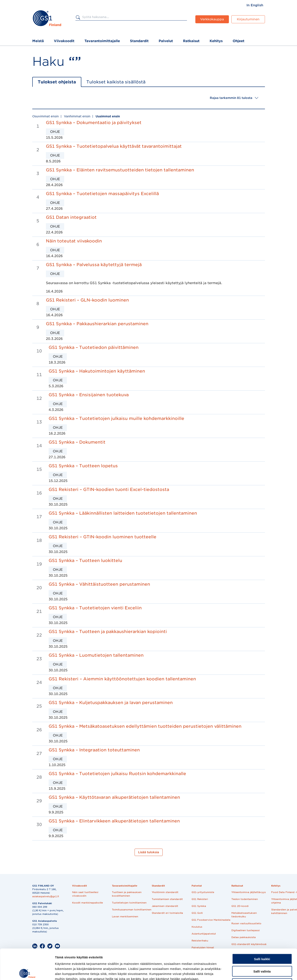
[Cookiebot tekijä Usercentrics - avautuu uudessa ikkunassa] (27, 972)
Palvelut (166, 41)
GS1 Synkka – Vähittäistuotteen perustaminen (99, 584)
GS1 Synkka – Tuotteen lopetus (83, 466)
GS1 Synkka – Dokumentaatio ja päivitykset (94, 123)
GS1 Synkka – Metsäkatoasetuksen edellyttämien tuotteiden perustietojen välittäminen (145, 726)
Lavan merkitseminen (125, 917)
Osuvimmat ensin (45, 116)
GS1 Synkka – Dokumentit (77, 442)
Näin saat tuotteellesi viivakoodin (85, 894)
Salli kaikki (262, 929)
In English (255, 5)
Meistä (38, 41)
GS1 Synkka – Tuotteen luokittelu (85, 561)
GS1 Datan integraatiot (71, 217)
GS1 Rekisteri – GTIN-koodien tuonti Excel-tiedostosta (109, 489)
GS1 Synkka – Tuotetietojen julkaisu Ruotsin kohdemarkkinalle (117, 774)
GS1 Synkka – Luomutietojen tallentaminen (96, 655)
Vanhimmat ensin (77, 116)
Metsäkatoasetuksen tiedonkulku (244, 915)
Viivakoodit (64, 41)
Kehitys (216, 41)
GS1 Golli (197, 913)
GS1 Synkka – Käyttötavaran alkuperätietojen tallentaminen (114, 797)
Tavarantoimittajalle (102, 41)
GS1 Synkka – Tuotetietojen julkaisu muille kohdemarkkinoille (116, 418)
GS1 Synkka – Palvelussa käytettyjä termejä (94, 265)
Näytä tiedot (224, 972)
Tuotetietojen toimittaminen (129, 903)
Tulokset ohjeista (57, 82)
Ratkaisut (191, 41)
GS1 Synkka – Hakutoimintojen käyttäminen (97, 371)
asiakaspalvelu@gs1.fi (46, 896)
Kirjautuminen (248, 19)
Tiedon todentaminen (245, 899)
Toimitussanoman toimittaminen (132, 910)
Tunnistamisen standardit (167, 899)
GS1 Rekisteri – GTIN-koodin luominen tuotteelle (102, 537)
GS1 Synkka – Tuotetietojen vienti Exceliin (95, 608)
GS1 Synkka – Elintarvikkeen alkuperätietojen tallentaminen (114, 821)
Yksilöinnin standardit (165, 892)
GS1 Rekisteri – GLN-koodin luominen (87, 300)
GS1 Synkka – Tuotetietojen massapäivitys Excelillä (102, 194)
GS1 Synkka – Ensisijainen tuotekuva (89, 395)
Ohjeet (239, 41)
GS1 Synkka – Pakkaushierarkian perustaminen (97, 324)
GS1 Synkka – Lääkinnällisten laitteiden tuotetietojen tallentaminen (123, 513)
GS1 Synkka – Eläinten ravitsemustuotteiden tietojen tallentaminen (120, 170)
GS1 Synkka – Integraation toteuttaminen (94, 750)
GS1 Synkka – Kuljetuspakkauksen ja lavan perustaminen (111, 703)
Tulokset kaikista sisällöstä (116, 82)
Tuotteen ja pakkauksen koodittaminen (127, 894)
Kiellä (262, 953)
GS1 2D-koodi (240, 906)
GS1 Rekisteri (200, 899)
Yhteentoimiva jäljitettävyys (249, 892)
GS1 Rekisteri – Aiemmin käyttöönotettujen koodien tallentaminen (122, 679)
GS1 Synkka (199, 906)
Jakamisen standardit (165, 906)
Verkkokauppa (212, 19)
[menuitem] (255, 5)
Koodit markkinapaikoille (88, 903)
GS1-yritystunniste (203, 892)
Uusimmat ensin (108, 116)
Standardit (139, 41)
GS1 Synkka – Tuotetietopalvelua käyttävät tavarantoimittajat (114, 146)
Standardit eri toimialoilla (167, 913)
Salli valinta (262, 941)
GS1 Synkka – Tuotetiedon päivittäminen (94, 347)
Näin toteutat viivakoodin (74, 241)
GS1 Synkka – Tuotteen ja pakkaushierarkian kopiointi (108, 632)
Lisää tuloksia (149, 852)
